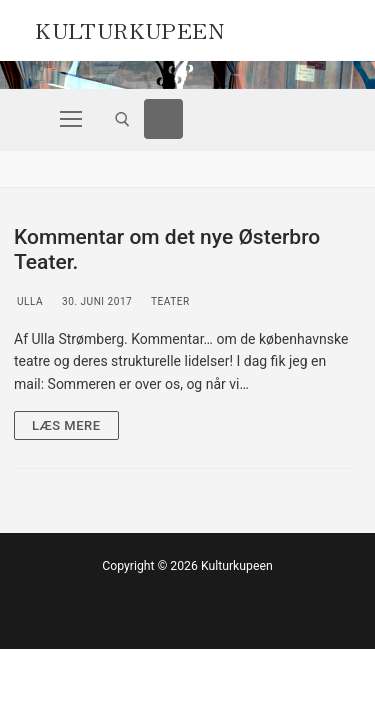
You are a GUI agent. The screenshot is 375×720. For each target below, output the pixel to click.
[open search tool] (122, 119)
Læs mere (66, 425)
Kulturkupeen (129, 28)
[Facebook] (164, 119)
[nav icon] (71, 119)
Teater (168, 301)
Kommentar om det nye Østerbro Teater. (167, 250)
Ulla (28, 301)
